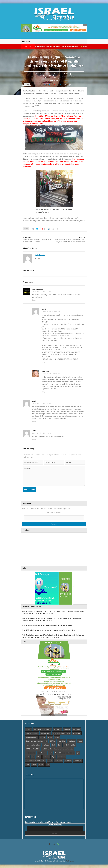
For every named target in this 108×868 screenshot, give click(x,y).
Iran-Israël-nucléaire (69, 745)
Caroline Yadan (46, 733)
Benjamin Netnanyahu (32, 733)
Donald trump (77, 733)
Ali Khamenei (76, 729)
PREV (50, 761)
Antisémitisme (43, 76)
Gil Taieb (52, 741)
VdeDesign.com (70, 861)
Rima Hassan (78, 761)
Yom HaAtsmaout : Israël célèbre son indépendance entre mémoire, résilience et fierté (54, 46)
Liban (39, 757)
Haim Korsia (71, 741)
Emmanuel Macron (31, 737)
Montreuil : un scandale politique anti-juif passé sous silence (53, 626)
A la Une (35, 76)
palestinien (71, 76)
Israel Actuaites (42, 753)
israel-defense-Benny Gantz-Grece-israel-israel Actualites (57, 749)
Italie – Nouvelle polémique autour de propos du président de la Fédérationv (39, 240)
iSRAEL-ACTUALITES (32, 749)
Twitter (29, 91)
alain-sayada (57, 729)
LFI (33, 757)
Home (23, 85)
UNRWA (41, 765)
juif (78, 753)
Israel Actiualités (30, 753)
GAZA (57, 737)
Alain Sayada (47, 74)
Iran (59, 745)
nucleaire (46, 757)
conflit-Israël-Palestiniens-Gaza (61, 733)
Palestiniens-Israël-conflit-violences (36, 761)
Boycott (56, 76)
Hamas (80, 741)
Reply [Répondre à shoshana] (43, 392)
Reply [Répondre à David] (43, 362)
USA (48, 765)
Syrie (27, 765)
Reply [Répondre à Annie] (34, 422)
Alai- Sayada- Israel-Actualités (43, 729)
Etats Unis (42, 737)
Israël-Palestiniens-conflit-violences (65, 753)
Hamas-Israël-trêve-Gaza (33, 745)
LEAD (28, 757)
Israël (65, 76)
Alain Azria (67, 729)
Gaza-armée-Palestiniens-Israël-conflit (37, 741)
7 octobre (29, 729)
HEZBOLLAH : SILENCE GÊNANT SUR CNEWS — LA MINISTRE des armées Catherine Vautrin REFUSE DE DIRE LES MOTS (51, 620)
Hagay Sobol (62, 741)
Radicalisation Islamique (53, 78)
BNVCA (50, 76)
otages (53, 757)
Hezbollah (46, 745)
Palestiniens (62, 757)
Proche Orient (58, 761)
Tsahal (34, 765)
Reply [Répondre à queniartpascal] (34, 300)
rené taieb (68, 761)
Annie (34, 401)
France (61, 76)
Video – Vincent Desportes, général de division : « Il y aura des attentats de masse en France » (69, 240)
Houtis (53, 745)
